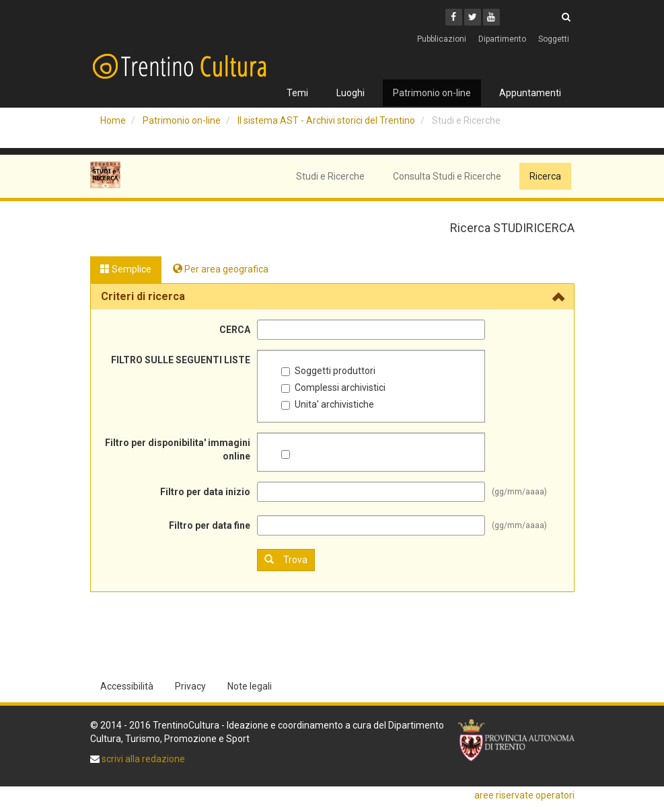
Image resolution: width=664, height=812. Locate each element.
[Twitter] (473, 17)
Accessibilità (127, 686)
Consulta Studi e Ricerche (447, 176)
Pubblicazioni (442, 39)
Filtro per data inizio (205, 492)
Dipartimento (502, 39)
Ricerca (545, 176)
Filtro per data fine (210, 525)
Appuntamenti (530, 93)
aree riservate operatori (524, 795)
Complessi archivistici (333, 387)
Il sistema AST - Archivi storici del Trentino (326, 120)
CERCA (235, 330)
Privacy (190, 686)
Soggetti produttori (328, 371)
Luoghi (351, 93)
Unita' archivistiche (328, 404)
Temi (297, 93)
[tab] (332, 297)
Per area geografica (221, 269)
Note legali (250, 686)
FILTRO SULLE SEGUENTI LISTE (181, 360)
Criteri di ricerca (143, 296)
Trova (286, 559)
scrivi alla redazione (142, 759)
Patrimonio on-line (432, 93)
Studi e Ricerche (330, 176)
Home (113, 120)
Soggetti (554, 39)
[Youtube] (491, 17)
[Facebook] (454, 17)
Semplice (126, 269)
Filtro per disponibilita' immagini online (178, 449)
